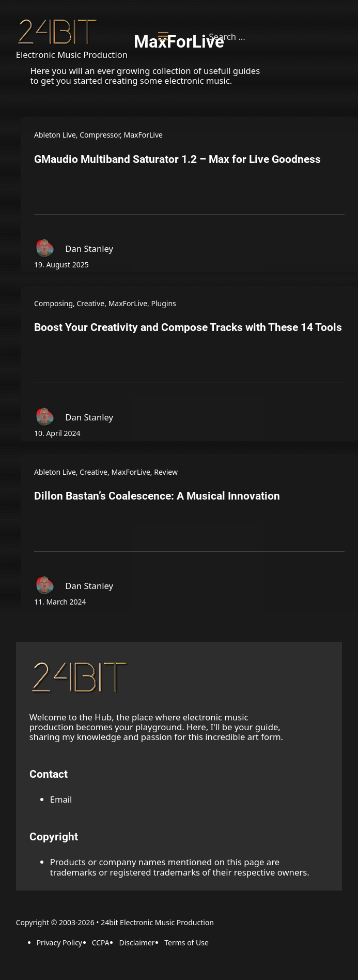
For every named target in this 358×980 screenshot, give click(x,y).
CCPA (101, 943)
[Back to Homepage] (59, 32)
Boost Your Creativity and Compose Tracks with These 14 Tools (188, 327)
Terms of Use (186, 943)
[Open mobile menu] (163, 36)
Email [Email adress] (61, 799)
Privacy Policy (59, 943)
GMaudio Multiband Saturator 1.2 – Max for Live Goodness (177, 159)
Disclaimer (137, 943)
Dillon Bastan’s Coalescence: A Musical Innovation (157, 496)
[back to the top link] (81, 677)
